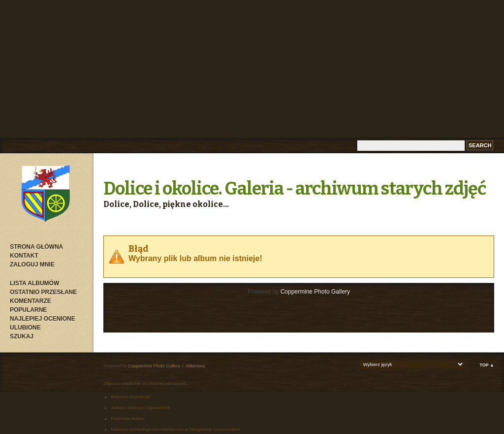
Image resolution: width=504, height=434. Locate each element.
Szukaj (22, 336)
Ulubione (25, 328)
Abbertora (195, 366)
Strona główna (36, 247)
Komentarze (31, 301)
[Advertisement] (252, 69)
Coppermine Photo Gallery (315, 292)
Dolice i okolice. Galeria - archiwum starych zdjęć (295, 189)
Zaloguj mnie (32, 265)
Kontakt (24, 256)
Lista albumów (34, 283)
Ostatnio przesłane (43, 292)
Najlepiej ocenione (43, 319)
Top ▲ (487, 365)
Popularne (28, 310)
